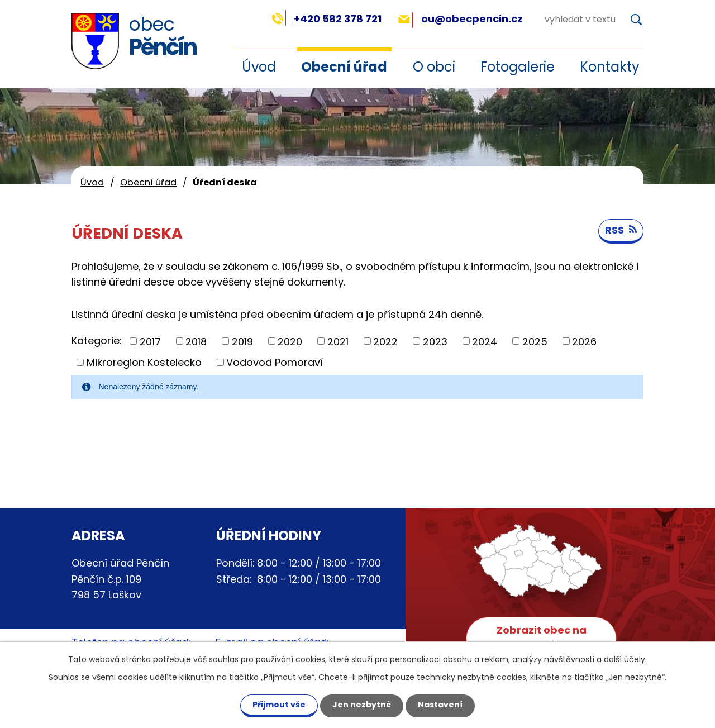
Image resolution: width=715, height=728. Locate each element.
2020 (290, 341)
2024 (485, 341)
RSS (621, 230)
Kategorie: (97, 341)
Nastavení (440, 705)
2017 (150, 341)
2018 (196, 341)
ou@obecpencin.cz (461, 19)
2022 (385, 341)
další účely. (625, 659)
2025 (535, 341)
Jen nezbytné (362, 705)
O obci (434, 67)
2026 (584, 341)
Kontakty (610, 67)
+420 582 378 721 (326, 19)
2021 (338, 341)
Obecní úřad (344, 67)
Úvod (92, 182)
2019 (242, 341)
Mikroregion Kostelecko (144, 362)
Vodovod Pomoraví (275, 362)
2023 (435, 341)
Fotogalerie (518, 67)
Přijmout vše (279, 705)
